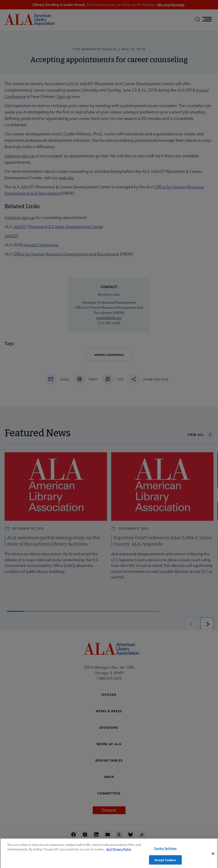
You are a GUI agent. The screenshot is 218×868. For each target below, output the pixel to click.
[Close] (213, 856)
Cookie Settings (165, 851)
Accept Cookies (165, 862)
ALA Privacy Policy (119, 852)
